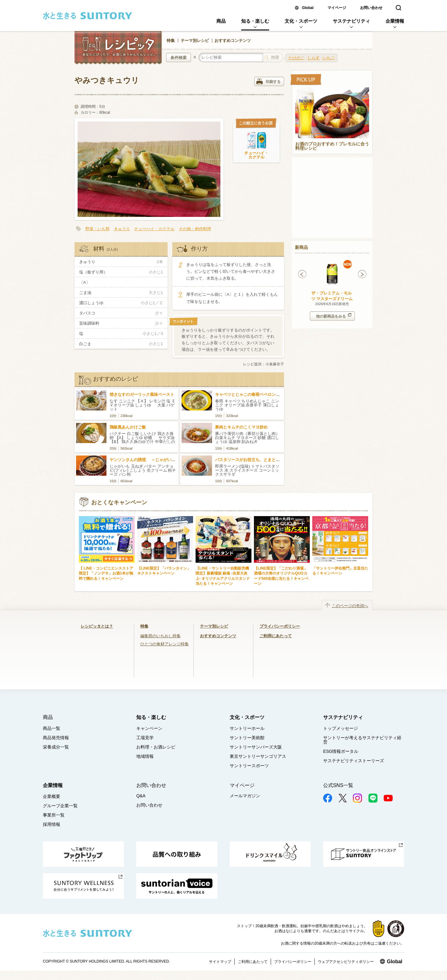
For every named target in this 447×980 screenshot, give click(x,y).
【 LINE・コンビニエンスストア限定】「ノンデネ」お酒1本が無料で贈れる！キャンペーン (106, 573)
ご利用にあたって (276, 636)
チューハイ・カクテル (256, 155)
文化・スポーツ (301, 21)
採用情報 (52, 824)
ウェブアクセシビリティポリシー (346, 962)
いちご (329, 58)
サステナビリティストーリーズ (354, 761)
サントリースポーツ (249, 766)
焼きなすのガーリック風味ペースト (142, 394)
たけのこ (296, 58)
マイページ (337, 8)
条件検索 (178, 58)
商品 (221, 21)
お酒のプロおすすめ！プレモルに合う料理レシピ (332, 146)
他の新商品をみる (334, 316)
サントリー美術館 (247, 738)
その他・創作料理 (195, 229)
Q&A (141, 796)
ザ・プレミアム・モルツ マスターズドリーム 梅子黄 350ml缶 (332, 299)
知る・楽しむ (255, 21)
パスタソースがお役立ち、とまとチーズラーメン (260, 460)
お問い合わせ (371, 8)
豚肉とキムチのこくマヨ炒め (241, 427)
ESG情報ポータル (341, 751)
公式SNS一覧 (338, 785)
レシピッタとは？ (97, 626)
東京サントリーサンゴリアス (258, 756)
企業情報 (395, 21)
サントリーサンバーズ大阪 (256, 747)
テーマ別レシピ (195, 41)
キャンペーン (149, 728)
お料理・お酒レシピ (156, 747)
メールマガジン (245, 796)
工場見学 (145, 738)
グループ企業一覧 (60, 806)
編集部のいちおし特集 (160, 636)
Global (308, 8)
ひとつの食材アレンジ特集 (165, 644)
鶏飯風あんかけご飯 (128, 427)
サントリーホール (247, 728)
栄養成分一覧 (56, 747)
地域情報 (145, 756)
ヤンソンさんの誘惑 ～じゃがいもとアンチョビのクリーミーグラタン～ (177, 460)
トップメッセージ (341, 728)
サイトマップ (220, 962)
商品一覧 (52, 728)
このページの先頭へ (350, 606)
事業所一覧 (54, 815)
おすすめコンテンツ (233, 41)
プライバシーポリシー (280, 626)
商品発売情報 (56, 738)
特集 (171, 41)
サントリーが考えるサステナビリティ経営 (362, 740)
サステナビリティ (351, 21)
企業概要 (52, 796)
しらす (314, 58)
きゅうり (122, 229)
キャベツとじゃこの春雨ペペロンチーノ (251, 394)
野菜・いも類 (97, 229)
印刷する (269, 81)
